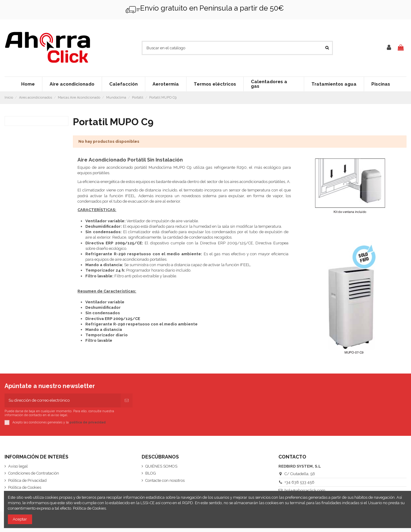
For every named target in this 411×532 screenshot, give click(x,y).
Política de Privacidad (27, 480)
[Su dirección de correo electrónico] (63, 400)
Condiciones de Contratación (34, 473)
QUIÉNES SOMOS (161, 466)
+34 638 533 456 (299, 482)
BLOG (151, 473)
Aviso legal (18, 466)
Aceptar (20, 519)
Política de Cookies (25, 487)
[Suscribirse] (127, 400)
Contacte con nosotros (165, 480)
